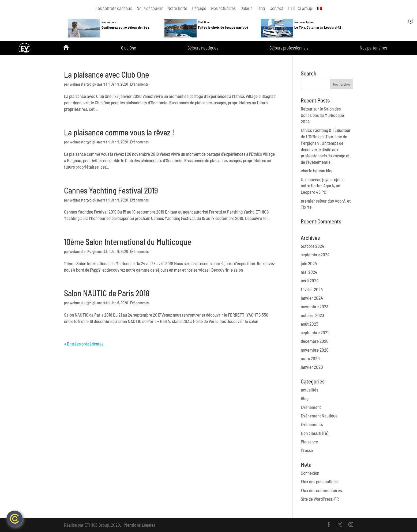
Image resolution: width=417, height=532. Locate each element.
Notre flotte (177, 8)
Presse (307, 450)
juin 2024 (309, 263)
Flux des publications (319, 481)
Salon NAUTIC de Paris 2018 (107, 293)
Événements (139, 84)
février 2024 (312, 289)
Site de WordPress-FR (320, 499)
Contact (277, 8)
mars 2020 (310, 358)
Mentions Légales (140, 525)
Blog (261, 8)
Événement (311, 407)
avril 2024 (310, 280)
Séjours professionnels (289, 48)
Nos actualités (223, 8)
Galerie (247, 8)
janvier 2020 (312, 367)
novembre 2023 (315, 306)
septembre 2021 (315, 332)
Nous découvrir (150, 8)
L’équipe (199, 8)
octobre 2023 (312, 315)
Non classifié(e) (315, 433)
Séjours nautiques (203, 48)
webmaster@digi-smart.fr (89, 84)
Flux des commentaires (321, 490)
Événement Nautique (319, 416)
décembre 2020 (315, 341)
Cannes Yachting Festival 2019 (111, 190)
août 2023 (309, 324)
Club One (129, 48)
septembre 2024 (315, 254)
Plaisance (309, 442)
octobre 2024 (313, 246)
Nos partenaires (373, 48)
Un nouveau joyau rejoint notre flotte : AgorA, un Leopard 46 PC (322, 186)
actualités (309, 390)
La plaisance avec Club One (106, 74)
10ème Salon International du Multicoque (128, 242)
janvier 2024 (312, 298)
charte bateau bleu (317, 170)
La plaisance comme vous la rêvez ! (119, 132)
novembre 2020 (315, 350)
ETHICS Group (300, 8)
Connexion (310, 473)
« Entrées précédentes (84, 344)
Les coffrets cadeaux (114, 8)
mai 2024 (309, 272)
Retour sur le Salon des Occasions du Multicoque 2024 (322, 115)
